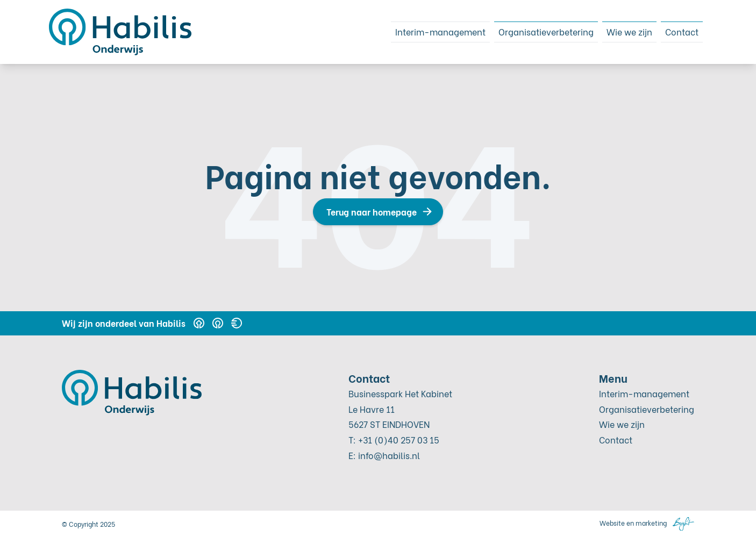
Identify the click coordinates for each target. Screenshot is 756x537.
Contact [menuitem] (679, 31)
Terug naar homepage (372, 212)
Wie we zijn (622, 424)
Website (612, 523)
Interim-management (644, 393)
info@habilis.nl (389, 455)
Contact (616, 439)
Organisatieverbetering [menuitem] (528, 31)
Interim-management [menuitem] (410, 31)
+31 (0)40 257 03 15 (399, 439)
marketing (651, 523)
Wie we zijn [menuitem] (621, 31)
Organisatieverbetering (647, 409)
